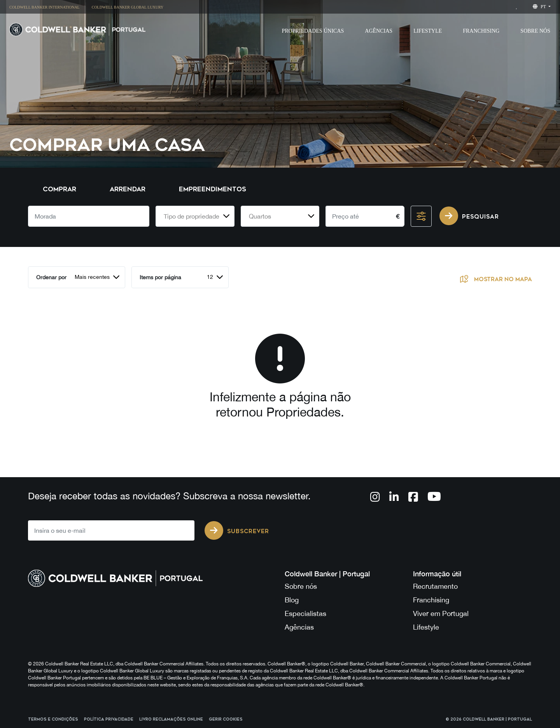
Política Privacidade (109, 719)
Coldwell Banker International (45, 7)
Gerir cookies (226, 719)
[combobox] (195, 216)
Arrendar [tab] (128, 189)
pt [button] (540, 7)
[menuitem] (47, 7)
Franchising (481, 31)
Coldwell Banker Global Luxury (128, 7)
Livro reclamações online (171, 719)
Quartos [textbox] (260, 216)
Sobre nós (301, 586)
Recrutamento (435, 586)
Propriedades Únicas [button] (313, 31)
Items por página (160, 277)
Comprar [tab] (59, 189)
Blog (292, 600)
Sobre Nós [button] (535, 31)
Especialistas (305, 613)
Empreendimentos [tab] (213, 189)
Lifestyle (428, 31)
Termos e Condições (53, 719)
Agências (299, 627)
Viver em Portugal (441, 613)
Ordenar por (51, 277)
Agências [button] (379, 31)
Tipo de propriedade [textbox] (192, 216)
